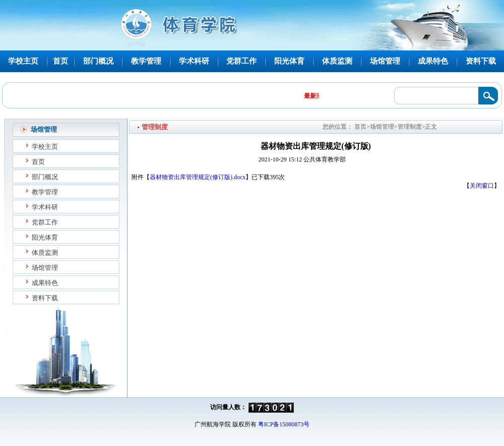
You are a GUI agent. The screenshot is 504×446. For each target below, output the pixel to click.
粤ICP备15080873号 (284, 424)
